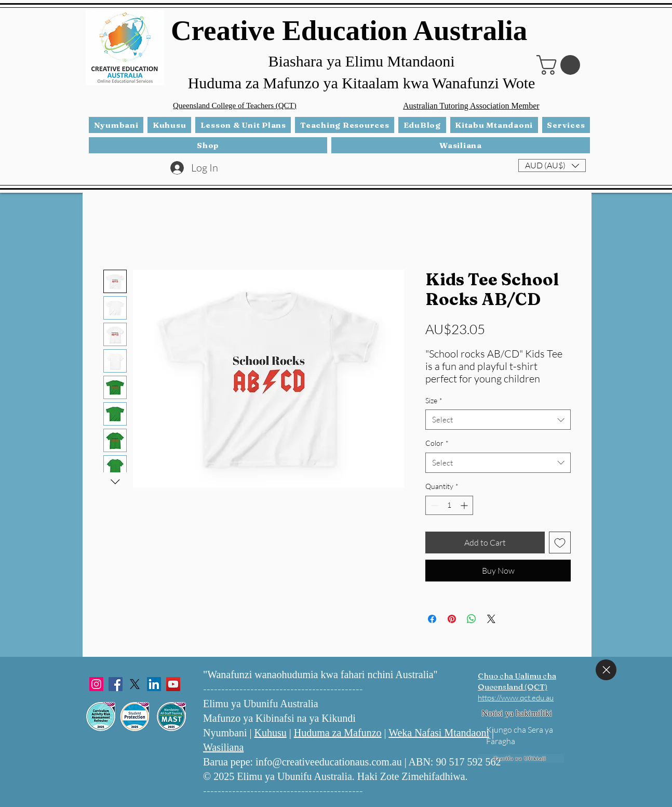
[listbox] (552, 166)
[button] (561, 65)
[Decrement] (433, 505)
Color (437, 443)
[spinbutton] (449, 505)
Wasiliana (223, 747)
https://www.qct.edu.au (516, 698)
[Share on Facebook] (432, 619)
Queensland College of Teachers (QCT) (235, 105)
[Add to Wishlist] (560, 543)
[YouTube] (173, 684)
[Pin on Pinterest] (452, 619)
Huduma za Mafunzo (338, 733)
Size (434, 400)
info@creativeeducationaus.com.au (329, 762)
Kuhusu (270, 733)
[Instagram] (96, 684)
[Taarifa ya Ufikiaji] (521, 758)
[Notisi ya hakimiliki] (517, 714)
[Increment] (465, 505)
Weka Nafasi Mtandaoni (439, 733)
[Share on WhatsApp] (472, 619)
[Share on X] (491, 619)
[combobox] (498, 420)
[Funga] (606, 670)
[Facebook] (116, 684)
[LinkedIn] (154, 684)
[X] (135, 684)
